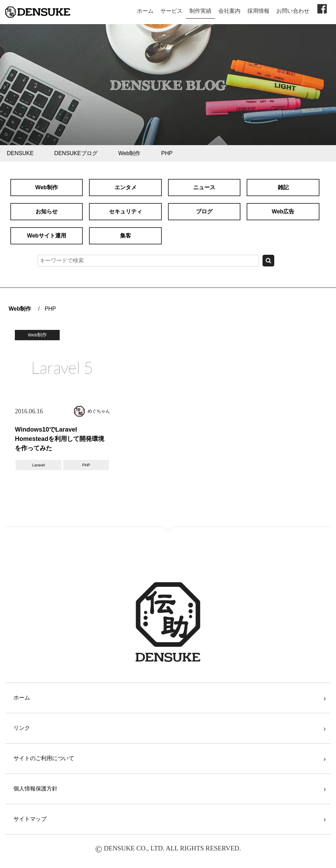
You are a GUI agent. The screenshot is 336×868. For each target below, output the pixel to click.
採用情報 (258, 11)
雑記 (283, 187)
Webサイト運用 (46, 236)
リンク (22, 728)
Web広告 (283, 211)
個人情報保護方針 (36, 789)
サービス (171, 11)
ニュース (204, 187)
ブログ (204, 211)
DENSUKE (20, 153)
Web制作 (130, 153)
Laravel (39, 465)
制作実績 (200, 11)
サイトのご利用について (44, 758)
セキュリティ (126, 211)
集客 (126, 236)
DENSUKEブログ (76, 153)
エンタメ (126, 187)
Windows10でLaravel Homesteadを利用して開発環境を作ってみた (60, 439)
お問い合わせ (293, 11)
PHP (167, 153)
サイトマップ (30, 819)
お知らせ (47, 211)
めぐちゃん (99, 411)
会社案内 (229, 11)
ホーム (145, 11)
